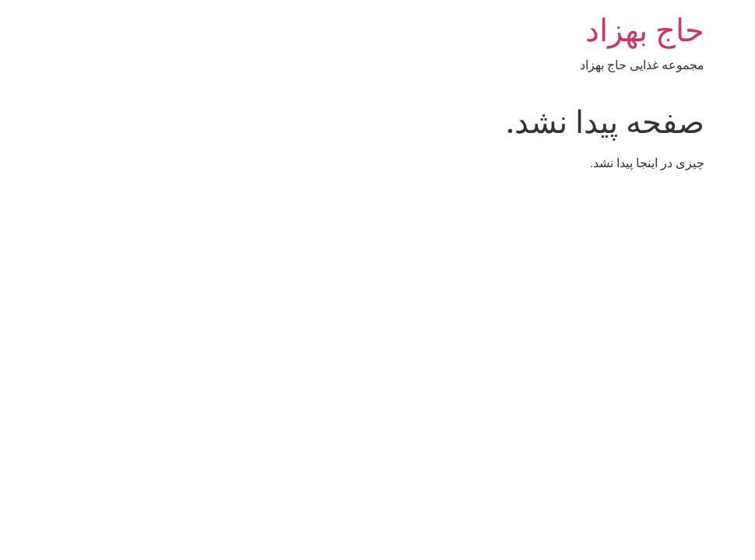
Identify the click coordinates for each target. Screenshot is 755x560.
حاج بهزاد (551, 31)
